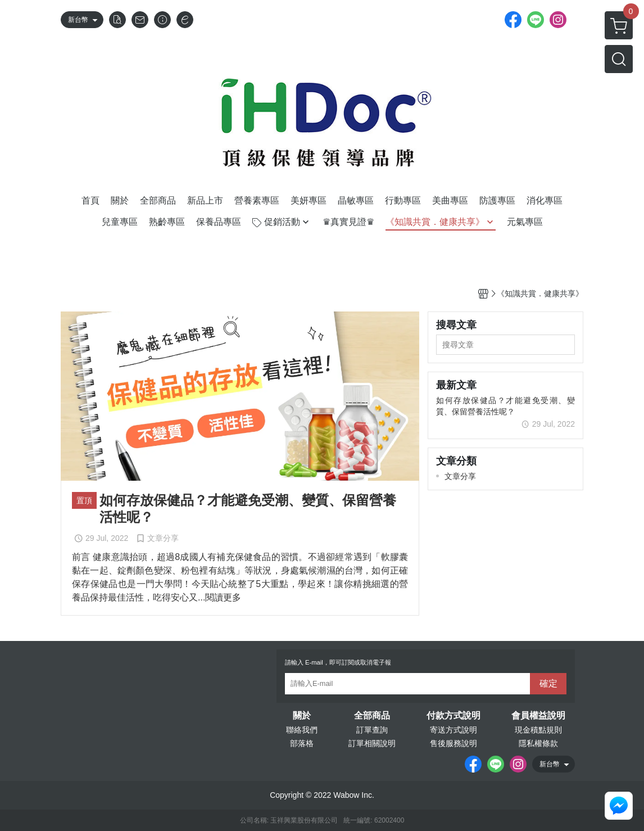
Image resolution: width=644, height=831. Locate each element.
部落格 (302, 743)
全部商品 (372, 716)
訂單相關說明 (372, 743)
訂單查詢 (372, 730)
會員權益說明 (538, 716)
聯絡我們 (302, 730)
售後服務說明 (453, 743)
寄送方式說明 (453, 730)
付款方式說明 (453, 716)
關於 (302, 716)
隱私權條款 (538, 743)
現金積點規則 (538, 730)
